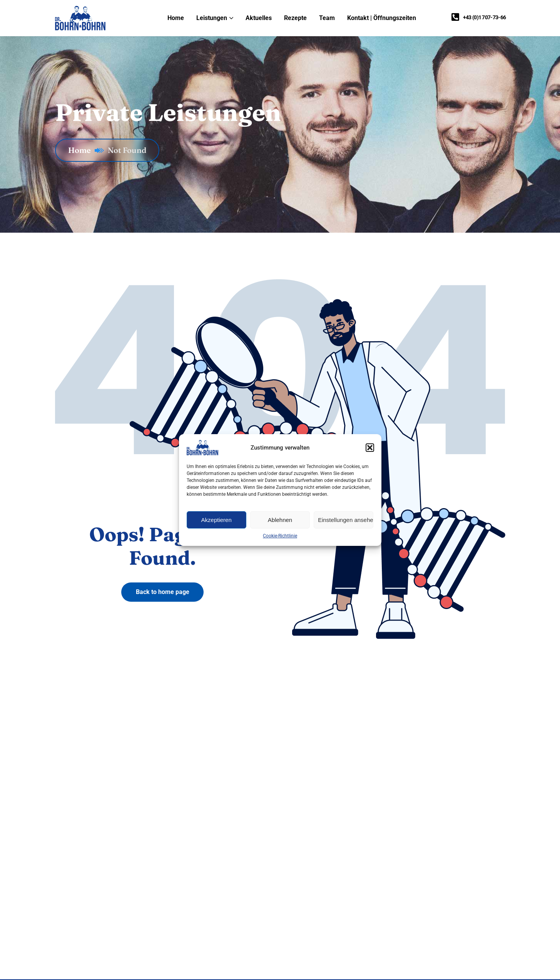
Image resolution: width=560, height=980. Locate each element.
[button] (370, 448)
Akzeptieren (216, 520)
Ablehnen (280, 520)
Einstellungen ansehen (346, 520)
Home (86, 150)
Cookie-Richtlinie (280, 536)
